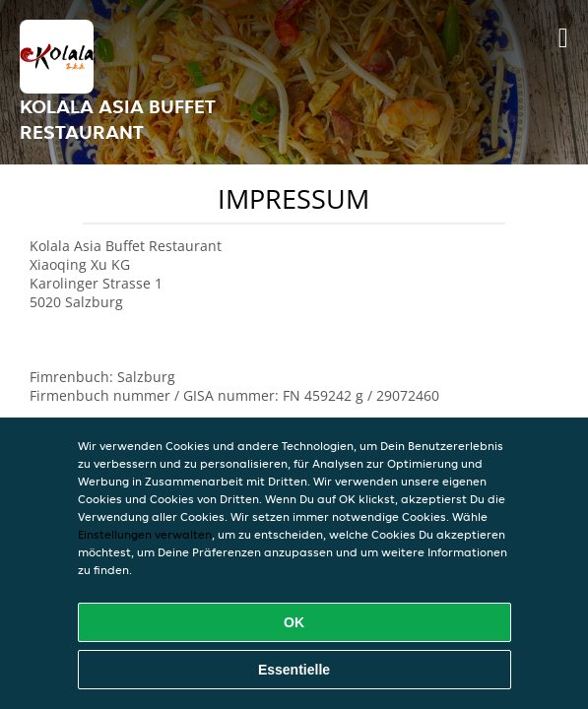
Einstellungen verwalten (145, 534)
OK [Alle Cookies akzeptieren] (294, 622)
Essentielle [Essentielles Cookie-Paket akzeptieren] (294, 670)
